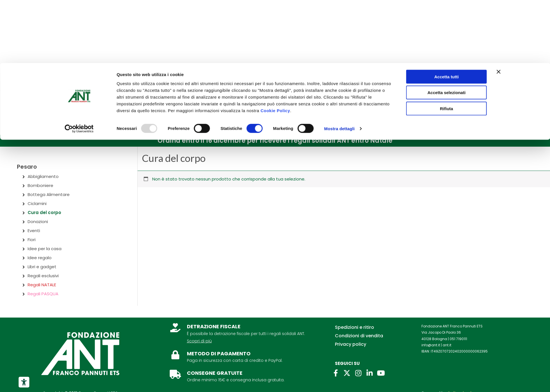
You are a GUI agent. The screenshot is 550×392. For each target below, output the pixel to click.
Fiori (32, 240)
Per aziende (90, 83)
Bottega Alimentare (49, 194)
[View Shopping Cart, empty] (528, 112)
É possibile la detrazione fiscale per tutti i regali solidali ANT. (246, 334)
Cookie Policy (275, 48)
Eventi (34, 231)
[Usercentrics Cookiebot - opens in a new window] (79, 66)
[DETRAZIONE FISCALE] (175, 328)
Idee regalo (40, 258)
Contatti (60, 83)
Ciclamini (37, 203)
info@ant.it (431, 345)
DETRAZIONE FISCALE (214, 326)
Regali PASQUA (43, 294)
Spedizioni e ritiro (354, 327)
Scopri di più (199, 341)
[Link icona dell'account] (502, 113)
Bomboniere (40, 185)
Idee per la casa (45, 249)
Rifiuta (446, 46)
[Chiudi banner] (499, 9)
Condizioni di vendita (359, 336)
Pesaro (27, 167)
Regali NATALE (42, 285)
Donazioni (38, 222)
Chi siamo (31, 83)
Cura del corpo (44, 212)
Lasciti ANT (122, 83)
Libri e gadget (42, 267)
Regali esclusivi (43, 276)
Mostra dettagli (339, 66)
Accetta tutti (446, 14)
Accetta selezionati (446, 30)
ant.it (447, 345)
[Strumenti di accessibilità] (24, 382)
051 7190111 (458, 339)
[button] (275, 141)
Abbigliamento (43, 176)
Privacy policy (351, 344)
